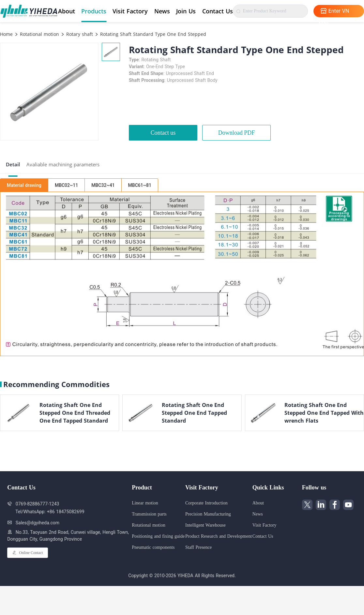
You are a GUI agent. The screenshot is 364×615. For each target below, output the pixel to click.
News (162, 11)
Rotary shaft (79, 34)
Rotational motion (39, 34)
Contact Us (218, 11)
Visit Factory (130, 11)
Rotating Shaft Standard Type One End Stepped (152, 34)
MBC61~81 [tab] (140, 185)
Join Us (186, 11)
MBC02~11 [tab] (66, 185)
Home (6, 34)
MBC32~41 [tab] (103, 185)
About (67, 11)
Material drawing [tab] (24, 185)
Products (94, 11)
